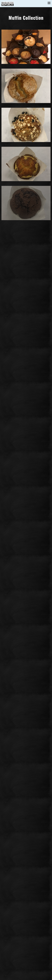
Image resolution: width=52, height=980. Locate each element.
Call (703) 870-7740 (26, 974)
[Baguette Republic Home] (8, 4)
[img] (26, 47)
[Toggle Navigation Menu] (49, 3)
